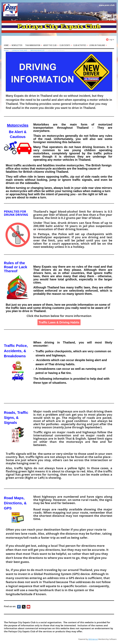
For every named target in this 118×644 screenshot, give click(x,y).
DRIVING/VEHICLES (37, 50)
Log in (112, 39)
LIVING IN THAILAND (19, 50)
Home (6, 50)
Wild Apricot (93, 639)
